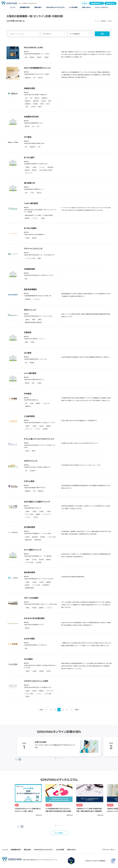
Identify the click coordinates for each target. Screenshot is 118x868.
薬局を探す (38, 7)
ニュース (13, 7)
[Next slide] (20, 759)
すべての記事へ (59, 833)
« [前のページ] (45, 709)
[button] (22, 827)
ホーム (97, 21)
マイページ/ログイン (102, 7)
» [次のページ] (73, 709)
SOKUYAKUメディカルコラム (55, 7)
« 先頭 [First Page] (38, 709)
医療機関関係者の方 (97, 3)
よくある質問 (73, 7)
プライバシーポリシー (109, 850)
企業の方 (85, 3)
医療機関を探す (25, 7)
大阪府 (110, 21)
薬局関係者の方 (110, 3)
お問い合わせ (86, 7)
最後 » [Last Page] (80, 709)
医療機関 (103, 21)
